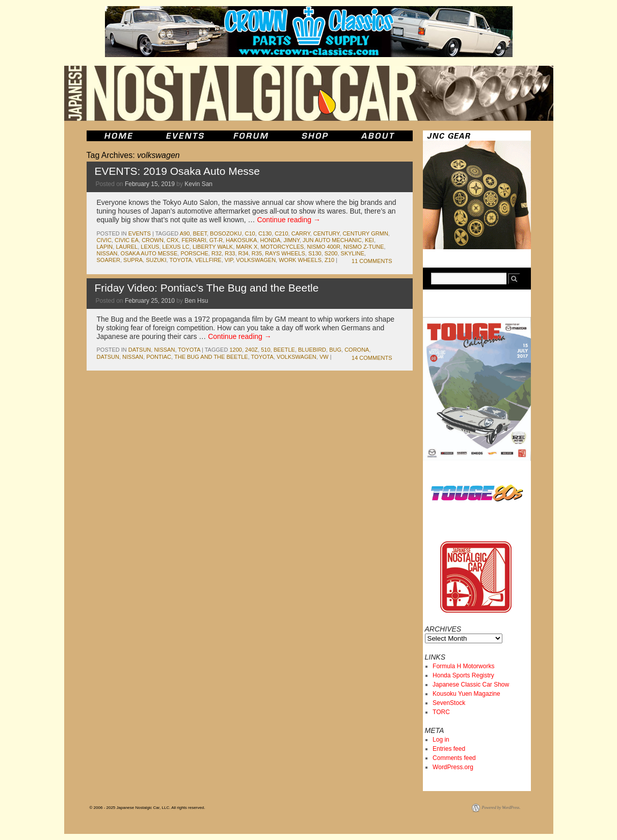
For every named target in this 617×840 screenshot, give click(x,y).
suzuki (156, 260)
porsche (194, 253)
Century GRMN (365, 233)
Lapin (105, 247)
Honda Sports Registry (463, 675)
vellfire (208, 260)
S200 (331, 253)
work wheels (300, 260)
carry (301, 233)
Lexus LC (176, 247)
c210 (281, 233)
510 (265, 350)
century (327, 233)
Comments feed (454, 758)
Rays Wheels (285, 253)
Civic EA (127, 240)
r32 (217, 253)
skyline (353, 253)
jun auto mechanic (332, 240)
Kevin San (198, 184)
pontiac (159, 357)
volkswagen (256, 260)
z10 (329, 260)
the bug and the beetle (211, 357)
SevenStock (449, 703)
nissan (107, 253)
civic (104, 240)
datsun (140, 350)
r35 (257, 253)
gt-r (216, 240)
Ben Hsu (196, 301)
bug (335, 350)
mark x (247, 247)
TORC (441, 712)
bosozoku (226, 233)
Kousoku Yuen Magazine (466, 694)
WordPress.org (453, 767)
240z (251, 350)
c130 (265, 233)
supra (133, 260)
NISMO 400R (323, 247)
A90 (185, 233)
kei (369, 240)
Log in (441, 740)
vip (229, 260)
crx (172, 240)
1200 (235, 350)
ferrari (194, 240)
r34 (244, 253)
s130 (315, 253)
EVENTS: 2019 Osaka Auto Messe (178, 171)
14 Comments (372, 358)
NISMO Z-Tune (364, 247)
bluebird (312, 350)
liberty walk (213, 247)
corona (357, 350)
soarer (109, 260)
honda (271, 240)
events (140, 233)
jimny (291, 240)
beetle (284, 350)
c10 (250, 233)
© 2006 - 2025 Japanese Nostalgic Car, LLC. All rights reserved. (147, 808)
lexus (150, 247)
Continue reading (289, 220)
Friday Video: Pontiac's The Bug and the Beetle (207, 288)
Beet (200, 233)
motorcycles (283, 247)
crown (153, 240)
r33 (230, 253)
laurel (127, 247)
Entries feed (449, 749)
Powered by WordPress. (501, 808)
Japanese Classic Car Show (471, 685)
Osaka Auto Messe (149, 253)
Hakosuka (241, 240)
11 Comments (372, 261)
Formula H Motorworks (463, 666)
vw (324, 357)
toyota (180, 260)
